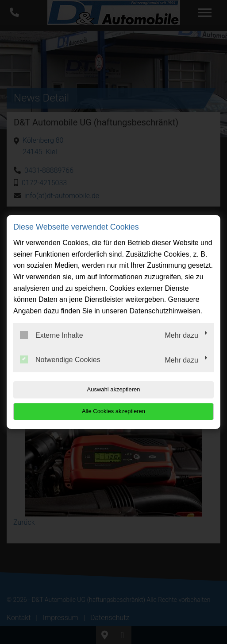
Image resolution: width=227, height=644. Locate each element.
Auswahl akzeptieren (114, 389)
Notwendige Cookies (60, 359)
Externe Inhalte (52, 335)
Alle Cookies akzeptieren (113, 411)
